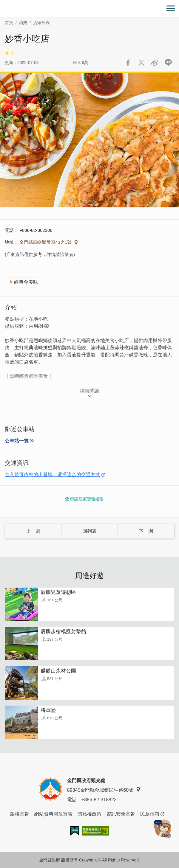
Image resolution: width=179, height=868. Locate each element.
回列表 (89, 531)
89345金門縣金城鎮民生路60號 (104, 790)
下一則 (146, 531)
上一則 (33, 531)
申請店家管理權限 (87, 499)
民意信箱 (152, 814)
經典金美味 (26, 282)
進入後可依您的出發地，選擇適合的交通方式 (53, 475)
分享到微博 (155, 63)
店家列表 (41, 23)
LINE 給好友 (168, 63)
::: (2, 3)
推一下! (141, 63)
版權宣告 (20, 814)
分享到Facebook (128, 63)
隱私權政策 (89, 814)
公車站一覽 (17, 441)
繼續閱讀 (89, 391)
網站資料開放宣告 (53, 814)
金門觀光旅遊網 (89, 8)
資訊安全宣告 (121, 814)
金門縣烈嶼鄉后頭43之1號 (46, 242)
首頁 (9, 23)
